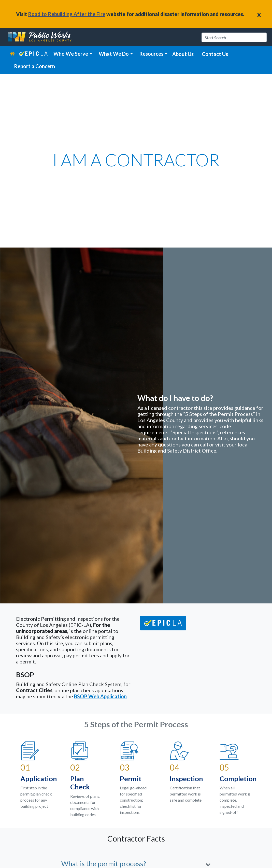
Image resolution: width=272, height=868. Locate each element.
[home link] (14, 53)
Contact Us (215, 54)
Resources (151, 54)
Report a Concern (34, 66)
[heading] (40, 37)
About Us (183, 54)
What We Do (114, 54)
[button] (136, 864)
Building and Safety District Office (177, 451)
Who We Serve (71, 54)
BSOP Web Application (100, 696)
